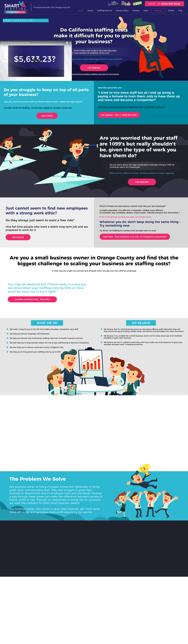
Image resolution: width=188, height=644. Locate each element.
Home (81, 11)
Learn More (47, 116)
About (90, 11)
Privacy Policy (122, 11)
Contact (136, 11)
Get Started (94, 68)
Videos (171, 11)
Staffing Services (105, 11)
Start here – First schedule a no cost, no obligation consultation (139, 238)
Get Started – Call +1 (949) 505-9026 (122, 115)
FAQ (180, 11)
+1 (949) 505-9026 (169, 4)
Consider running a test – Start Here (35, 301)
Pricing (158, 11)
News (146, 11)
